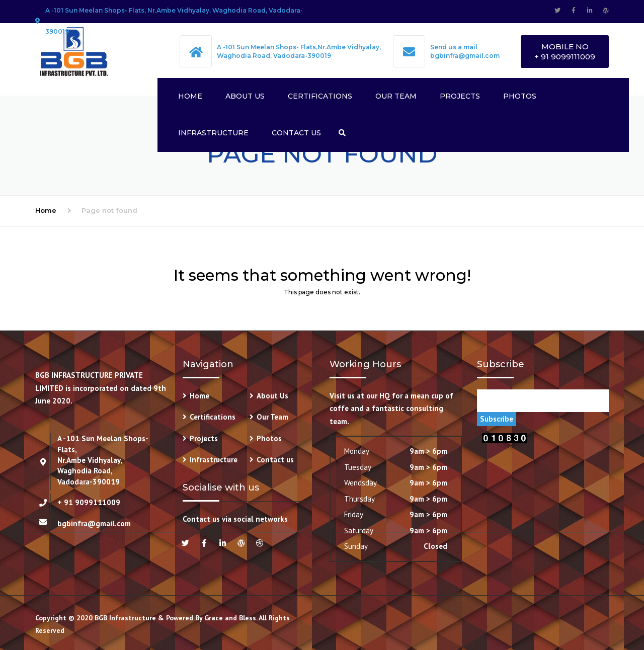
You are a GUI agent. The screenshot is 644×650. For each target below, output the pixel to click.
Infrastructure (213, 133)
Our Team (396, 96)
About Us (245, 96)
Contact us (296, 133)
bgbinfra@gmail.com (465, 56)
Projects (460, 96)
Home (190, 96)
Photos (520, 96)
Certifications (320, 96)
